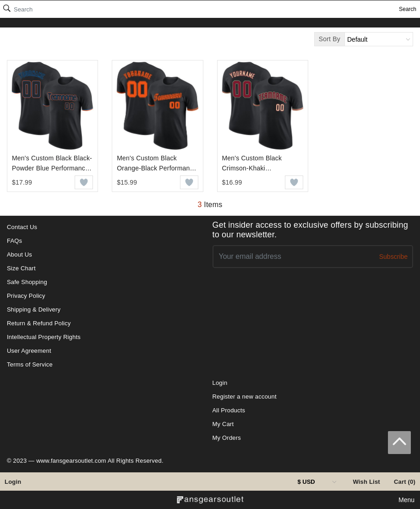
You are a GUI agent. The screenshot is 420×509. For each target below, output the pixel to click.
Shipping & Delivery (34, 309)
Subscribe (393, 257)
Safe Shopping (27, 282)
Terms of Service (30, 364)
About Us (19, 254)
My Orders (227, 438)
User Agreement (29, 351)
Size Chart (21, 268)
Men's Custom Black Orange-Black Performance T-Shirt (157, 164)
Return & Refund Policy (39, 323)
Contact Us (22, 227)
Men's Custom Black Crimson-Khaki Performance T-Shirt (252, 164)
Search (408, 9)
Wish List (366, 482)
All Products (229, 410)
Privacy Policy (26, 296)
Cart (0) (405, 482)
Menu (406, 500)
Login (13, 482)
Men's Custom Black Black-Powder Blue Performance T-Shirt (52, 164)
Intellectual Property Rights (44, 337)
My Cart (223, 424)
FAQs (14, 241)
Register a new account (245, 397)
